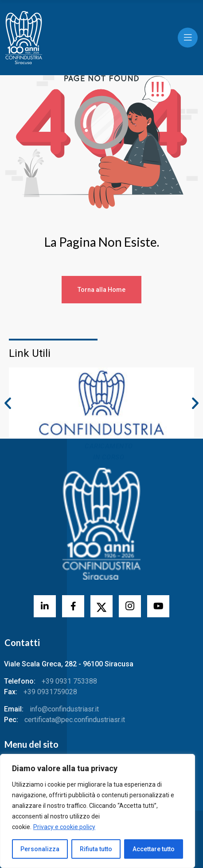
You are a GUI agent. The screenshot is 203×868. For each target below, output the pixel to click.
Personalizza (40, 849)
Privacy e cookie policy (64, 827)
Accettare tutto (154, 849)
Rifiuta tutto (96, 849)
